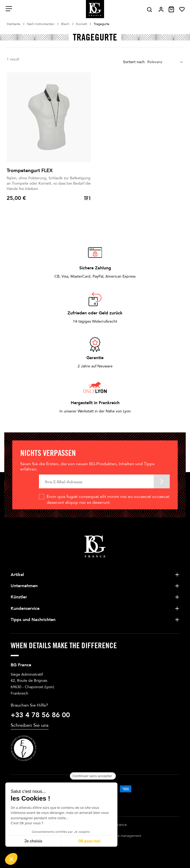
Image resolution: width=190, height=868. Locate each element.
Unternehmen (24, 586)
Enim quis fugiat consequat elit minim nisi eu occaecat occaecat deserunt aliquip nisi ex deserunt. (108, 500)
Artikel (17, 575)
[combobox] (165, 62)
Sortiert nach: (134, 62)
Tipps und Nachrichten (33, 620)
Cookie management (125, 836)
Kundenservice (25, 609)
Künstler (19, 597)
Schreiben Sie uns (30, 725)
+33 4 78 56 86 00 (40, 715)
